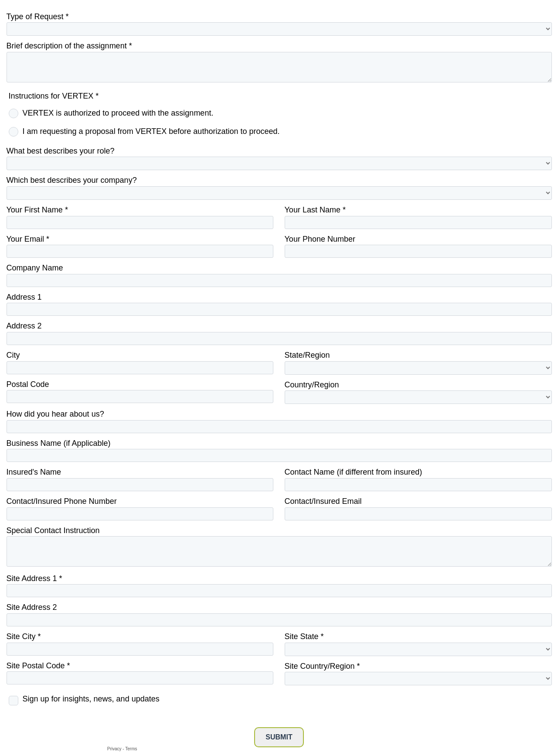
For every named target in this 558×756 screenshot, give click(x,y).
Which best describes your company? (72, 180)
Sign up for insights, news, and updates (91, 699)
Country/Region (312, 385)
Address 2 (24, 326)
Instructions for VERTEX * (54, 96)
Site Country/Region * (322, 666)
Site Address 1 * (34, 578)
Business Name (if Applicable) (59, 443)
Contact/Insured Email (323, 501)
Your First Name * (37, 210)
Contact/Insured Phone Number (62, 501)
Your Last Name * (315, 210)
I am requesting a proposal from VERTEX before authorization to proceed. (151, 131)
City (13, 355)
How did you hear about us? (55, 414)
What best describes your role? (61, 151)
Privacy (114, 749)
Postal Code (28, 384)
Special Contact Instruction (53, 530)
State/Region (307, 355)
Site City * (24, 636)
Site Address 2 (32, 607)
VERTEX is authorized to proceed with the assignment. (118, 113)
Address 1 (24, 297)
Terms (131, 749)
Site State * (304, 636)
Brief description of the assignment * (69, 46)
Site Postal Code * (38, 666)
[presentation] (73, 727)
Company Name (35, 268)
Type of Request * (38, 17)
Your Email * (28, 239)
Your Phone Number (320, 239)
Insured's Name (34, 472)
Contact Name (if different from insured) (354, 472)
